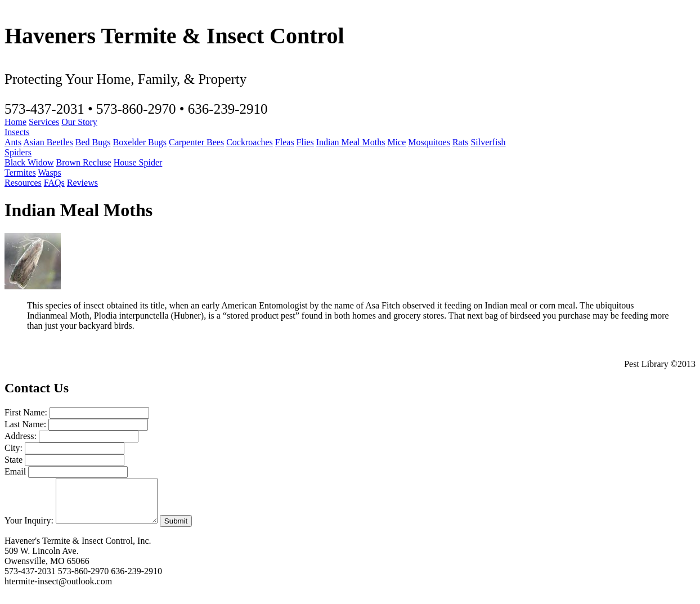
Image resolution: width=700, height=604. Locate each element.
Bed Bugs (93, 142)
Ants (13, 142)
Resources (23, 183)
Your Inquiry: (29, 529)
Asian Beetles (48, 142)
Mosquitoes (429, 142)
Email (15, 471)
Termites (20, 173)
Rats (460, 142)
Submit (187, 529)
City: (14, 448)
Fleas (285, 142)
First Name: (26, 412)
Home (15, 122)
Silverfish (488, 142)
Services (44, 122)
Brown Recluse (84, 162)
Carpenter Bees (196, 142)
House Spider (138, 162)
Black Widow (29, 162)
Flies (305, 142)
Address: (21, 436)
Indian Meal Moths (351, 142)
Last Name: (25, 424)
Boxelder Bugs (140, 142)
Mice (396, 142)
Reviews (82, 183)
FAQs (54, 183)
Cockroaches (250, 142)
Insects (17, 132)
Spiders (18, 152)
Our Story (79, 122)
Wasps (49, 173)
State (14, 460)
